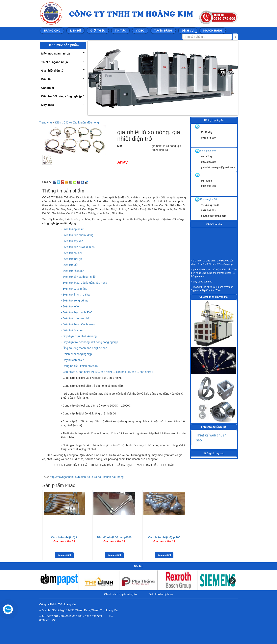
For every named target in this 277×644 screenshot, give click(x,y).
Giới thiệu (98, 31)
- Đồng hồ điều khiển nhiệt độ (79, 366)
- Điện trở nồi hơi (72, 253)
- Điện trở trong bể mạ (75, 300)
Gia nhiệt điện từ (52, 71)
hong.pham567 (206, 151)
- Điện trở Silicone (72, 330)
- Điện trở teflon (71, 306)
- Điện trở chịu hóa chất (76, 318)
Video (140, 31)
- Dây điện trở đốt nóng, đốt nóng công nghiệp (90, 342)
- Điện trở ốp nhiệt (72, 229)
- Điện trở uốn (70, 265)
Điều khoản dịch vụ (161, 594)
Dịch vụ (189, 31)
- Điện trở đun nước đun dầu (79, 247)
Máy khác (48, 105)
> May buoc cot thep (201, 282)
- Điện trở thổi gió (72, 259)
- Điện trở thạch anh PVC (77, 312)
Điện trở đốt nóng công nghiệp (62, 96)
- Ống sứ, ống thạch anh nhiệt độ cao (84, 348)
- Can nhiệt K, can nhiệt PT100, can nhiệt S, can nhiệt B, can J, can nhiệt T (107, 372)
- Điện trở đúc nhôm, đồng (77, 235)
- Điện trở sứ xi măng (74, 289)
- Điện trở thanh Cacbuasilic (78, 324)
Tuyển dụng (163, 31)
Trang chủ (52, 31)
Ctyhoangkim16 (206, 199)
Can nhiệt (48, 88)
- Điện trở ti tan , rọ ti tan (76, 295)
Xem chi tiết (64, 555)
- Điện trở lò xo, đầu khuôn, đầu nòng (84, 283)
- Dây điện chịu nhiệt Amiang (79, 336)
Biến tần (47, 79)
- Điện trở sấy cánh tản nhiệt (79, 277)
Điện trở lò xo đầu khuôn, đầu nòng (77, 122)
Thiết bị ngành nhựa (55, 62)
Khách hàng (213, 31)
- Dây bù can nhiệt (72, 360)
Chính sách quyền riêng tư (121, 594)
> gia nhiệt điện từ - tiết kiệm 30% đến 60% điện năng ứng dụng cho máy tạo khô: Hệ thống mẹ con (214, 273)
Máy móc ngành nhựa (56, 54)
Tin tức (120, 31)
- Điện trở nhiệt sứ (72, 271)
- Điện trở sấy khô (72, 241)
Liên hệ (75, 31)
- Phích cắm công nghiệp (76, 354)
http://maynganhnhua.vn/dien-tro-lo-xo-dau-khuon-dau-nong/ (87, 477)
